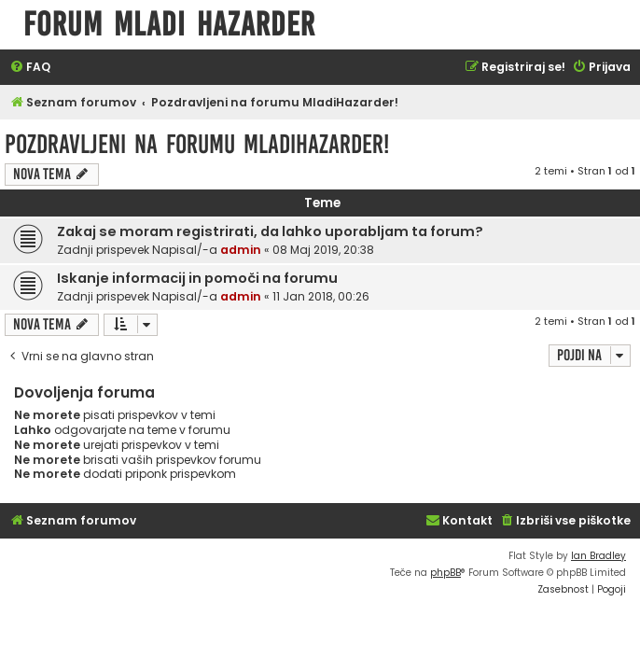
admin (241, 250)
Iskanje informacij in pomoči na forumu (197, 278)
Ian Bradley (598, 556)
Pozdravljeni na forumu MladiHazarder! (197, 144)
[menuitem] (30, 68)
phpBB (445, 573)
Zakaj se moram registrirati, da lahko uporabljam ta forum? (270, 231)
